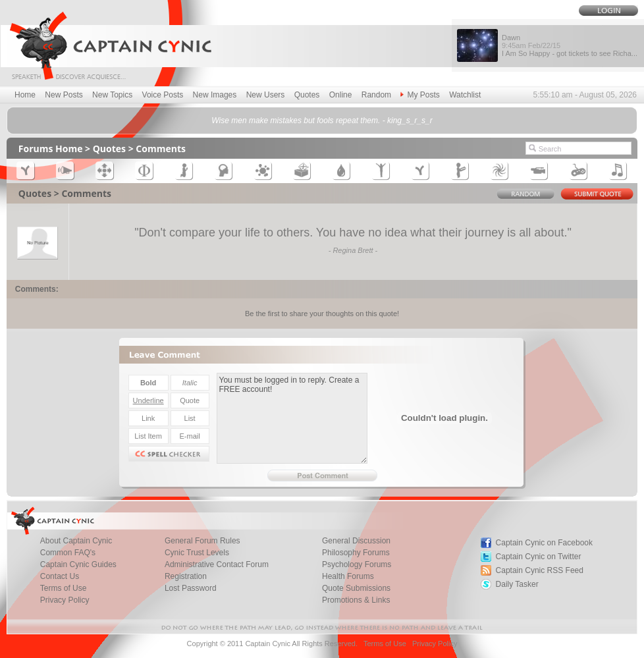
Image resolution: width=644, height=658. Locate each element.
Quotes (307, 95)
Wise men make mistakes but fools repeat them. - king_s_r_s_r (322, 121)
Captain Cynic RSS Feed (540, 570)
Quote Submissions (356, 588)
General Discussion (356, 541)
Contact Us (60, 576)
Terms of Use (64, 588)
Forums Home (51, 149)
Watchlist (465, 95)
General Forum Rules (202, 541)
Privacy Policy (65, 600)
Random (376, 95)
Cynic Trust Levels (197, 553)
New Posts (64, 95)
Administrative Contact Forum (217, 564)
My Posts (420, 95)
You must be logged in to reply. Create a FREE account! (292, 418)
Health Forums (348, 576)
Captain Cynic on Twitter (539, 557)
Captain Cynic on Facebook (544, 543)
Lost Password (191, 588)
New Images (215, 95)
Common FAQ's (68, 553)
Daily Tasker (517, 584)
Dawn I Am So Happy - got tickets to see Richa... (570, 45)
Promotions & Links (356, 600)
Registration (186, 576)
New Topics (112, 95)
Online (341, 95)
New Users (266, 95)
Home (25, 95)
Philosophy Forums (356, 553)
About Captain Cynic (76, 541)
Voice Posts (163, 95)
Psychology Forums (357, 564)
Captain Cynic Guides (78, 564)
